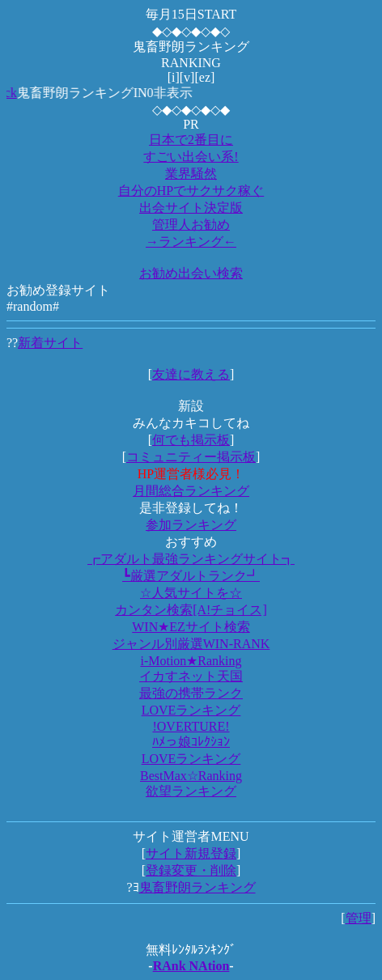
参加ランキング (191, 525)
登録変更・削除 (191, 870)
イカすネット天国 (191, 676)
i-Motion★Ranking (191, 661)
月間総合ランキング (191, 491)
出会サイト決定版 (191, 208)
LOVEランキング (191, 710)
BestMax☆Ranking (191, 776)
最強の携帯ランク (191, 693)
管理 (359, 918)
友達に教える (191, 374)
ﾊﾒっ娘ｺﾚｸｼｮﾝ (191, 742)
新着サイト (50, 343)
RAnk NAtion (191, 966)
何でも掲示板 (191, 440)
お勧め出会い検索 (191, 273)
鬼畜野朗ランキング (197, 887)
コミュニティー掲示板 (191, 457)
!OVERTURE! (191, 726)
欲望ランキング (191, 791)
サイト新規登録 (191, 853)
